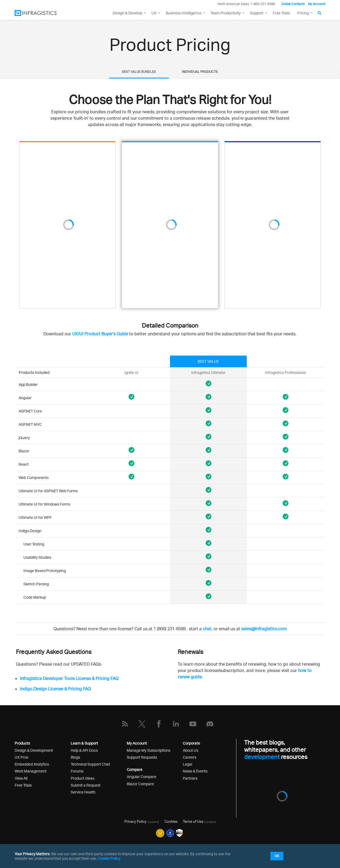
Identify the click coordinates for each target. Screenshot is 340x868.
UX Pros (21, 757)
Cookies (171, 821)
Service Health (83, 792)
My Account (317, 4)
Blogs (75, 757)
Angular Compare (141, 777)
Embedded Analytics (32, 764)
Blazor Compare (140, 784)
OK (277, 856)
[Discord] (210, 724)
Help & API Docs (84, 750)
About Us (190, 750)
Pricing (303, 13)
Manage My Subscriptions (148, 750)
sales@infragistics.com (264, 629)
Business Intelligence (184, 13)
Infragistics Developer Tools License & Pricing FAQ (69, 678)
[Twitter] (142, 724)
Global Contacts (293, 4)
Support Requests (142, 757)
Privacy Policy (135, 821)
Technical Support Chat (90, 764)
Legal (187, 764)
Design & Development (34, 750)
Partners (190, 778)
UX (154, 13)
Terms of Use (193, 821)
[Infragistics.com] (41, 13)
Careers (190, 757)
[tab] (139, 72)
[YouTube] (193, 724)
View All (21, 778)
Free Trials (281, 13)
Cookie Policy (109, 858)
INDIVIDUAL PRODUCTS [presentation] (200, 72)
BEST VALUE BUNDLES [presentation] (139, 72)
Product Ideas (82, 778)
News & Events (195, 771)
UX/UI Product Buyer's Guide (100, 334)
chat (207, 629)
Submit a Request (86, 785)
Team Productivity (226, 13)
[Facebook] (159, 724)
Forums (77, 771)
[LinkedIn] (176, 724)
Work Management (31, 771)
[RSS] (125, 724)
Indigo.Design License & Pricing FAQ (55, 689)
